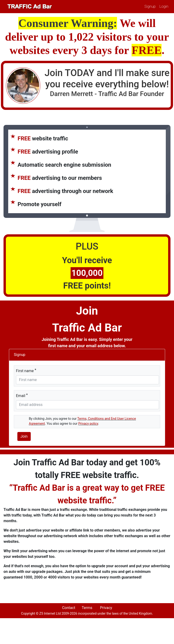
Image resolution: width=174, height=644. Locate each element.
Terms (87, 608)
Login (164, 6)
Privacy (106, 608)
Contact (69, 608)
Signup (150, 6)
